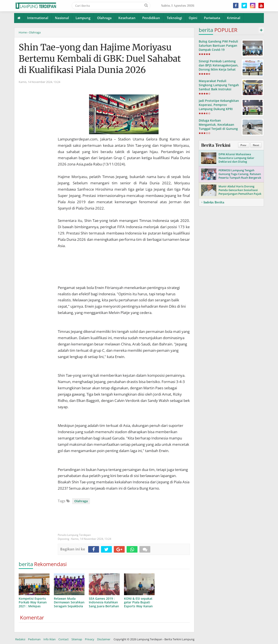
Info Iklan (50, 639)
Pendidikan (151, 18)
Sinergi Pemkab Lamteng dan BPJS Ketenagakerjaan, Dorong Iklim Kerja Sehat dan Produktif (219, 67)
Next (256, 145)
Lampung (83, 18)
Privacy (90, 639)
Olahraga (104, 18)
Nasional (62, 18)
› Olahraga (34, 32)
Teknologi (174, 18)
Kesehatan (127, 18)
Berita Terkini (216, 145)
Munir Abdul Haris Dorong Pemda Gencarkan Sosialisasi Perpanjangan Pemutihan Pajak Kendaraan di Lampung (240, 192)
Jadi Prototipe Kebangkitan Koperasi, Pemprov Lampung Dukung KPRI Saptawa (219, 107)
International (38, 18)
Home (23, 32)
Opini (193, 18)
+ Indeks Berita (213, 202)
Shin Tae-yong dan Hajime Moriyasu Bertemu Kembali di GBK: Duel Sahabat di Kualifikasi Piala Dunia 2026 (100, 59)
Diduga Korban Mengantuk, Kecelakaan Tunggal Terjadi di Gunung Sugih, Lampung (218, 127)
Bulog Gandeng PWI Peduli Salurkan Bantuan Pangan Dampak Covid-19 (218, 45)
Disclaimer (104, 639)
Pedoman (34, 639)
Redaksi (20, 639)
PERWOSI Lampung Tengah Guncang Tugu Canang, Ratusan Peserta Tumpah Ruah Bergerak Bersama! (240, 176)
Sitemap (77, 639)
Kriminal (234, 18)
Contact (64, 639)
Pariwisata (212, 18)
